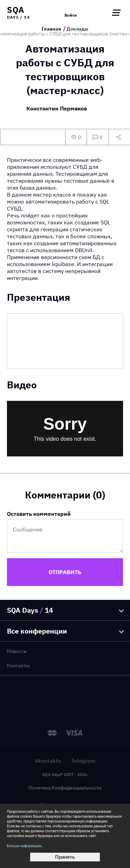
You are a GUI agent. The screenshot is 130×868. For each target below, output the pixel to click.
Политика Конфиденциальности (65, 788)
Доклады (77, 29)
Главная (51, 29)
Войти (71, 15)
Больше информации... (25, 846)
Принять (65, 857)
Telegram (83, 761)
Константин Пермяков (57, 109)
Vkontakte (48, 761)
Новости (17, 651)
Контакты (18, 666)
